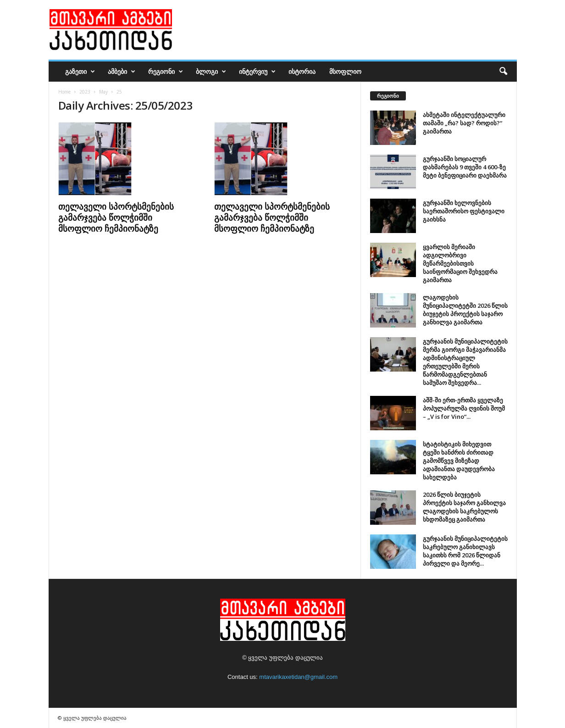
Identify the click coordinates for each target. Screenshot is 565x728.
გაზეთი (80, 72)
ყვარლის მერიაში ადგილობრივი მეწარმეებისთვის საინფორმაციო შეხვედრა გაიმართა (460, 263)
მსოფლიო (345, 71)
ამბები (122, 72)
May (103, 92)
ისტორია (302, 71)
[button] (503, 72)
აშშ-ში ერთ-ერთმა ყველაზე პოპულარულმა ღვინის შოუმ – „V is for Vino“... (464, 408)
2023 (85, 92)
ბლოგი (211, 72)
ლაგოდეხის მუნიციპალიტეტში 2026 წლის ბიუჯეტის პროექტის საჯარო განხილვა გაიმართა (465, 310)
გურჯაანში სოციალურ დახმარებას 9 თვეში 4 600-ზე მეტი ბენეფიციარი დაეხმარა (465, 167)
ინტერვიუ (257, 72)
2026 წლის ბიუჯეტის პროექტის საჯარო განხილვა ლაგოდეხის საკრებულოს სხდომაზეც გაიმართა (464, 507)
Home (64, 92)
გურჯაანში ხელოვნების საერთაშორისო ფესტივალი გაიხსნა (464, 211)
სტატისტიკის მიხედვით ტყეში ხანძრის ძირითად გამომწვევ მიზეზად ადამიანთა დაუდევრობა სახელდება (459, 461)
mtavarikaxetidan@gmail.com (298, 677)
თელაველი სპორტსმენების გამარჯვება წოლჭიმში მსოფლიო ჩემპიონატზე (116, 217)
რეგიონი (166, 72)
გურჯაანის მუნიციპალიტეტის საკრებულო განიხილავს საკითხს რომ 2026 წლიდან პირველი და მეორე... (465, 551)
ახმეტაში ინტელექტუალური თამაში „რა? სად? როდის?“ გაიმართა (464, 123)
